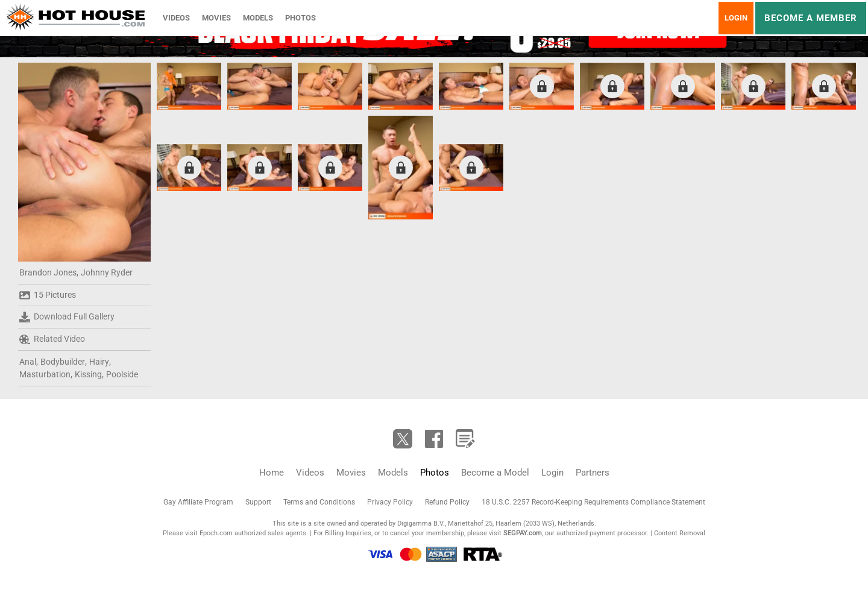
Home (272, 473)
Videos (176, 18)
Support (258, 502)
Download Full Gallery (67, 317)
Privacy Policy (390, 502)
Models (258, 18)
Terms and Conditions (319, 502)
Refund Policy (447, 502)
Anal (28, 362)
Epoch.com (216, 533)
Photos (300, 18)
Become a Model (495, 473)
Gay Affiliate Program (198, 502)
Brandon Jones (48, 272)
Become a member (811, 18)
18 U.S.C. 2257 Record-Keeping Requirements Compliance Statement (593, 502)
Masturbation (45, 374)
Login (736, 18)
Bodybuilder (63, 362)
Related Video (52, 339)
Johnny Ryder (107, 272)
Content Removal (680, 533)
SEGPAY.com (523, 533)
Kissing (88, 374)
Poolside (122, 374)
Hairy (99, 362)
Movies (216, 18)
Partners (593, 473)
